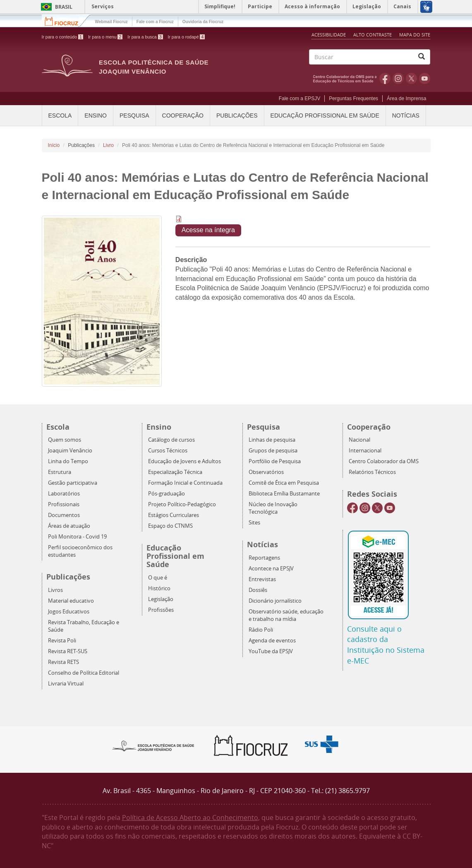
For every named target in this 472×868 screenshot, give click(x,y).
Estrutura (60, 472)
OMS (346, 78)
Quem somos (65, 440)
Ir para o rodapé (187, 37)
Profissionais (64, 504)
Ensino (96, 115)
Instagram (398, 78)
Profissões (161, 610)
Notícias (406, 115)
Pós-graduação (167, 494)
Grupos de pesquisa (273, 451)
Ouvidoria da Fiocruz (203, 22)
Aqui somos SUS (324, 744)
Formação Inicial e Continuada (185, 483)
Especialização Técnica (175, 472)
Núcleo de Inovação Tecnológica (273, 508)
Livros (55, 590)
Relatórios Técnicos (372, 472)
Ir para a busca (145, 37)
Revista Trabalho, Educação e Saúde (84, 626)
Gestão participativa (73, 483)
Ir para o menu (105, 37)
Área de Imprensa (406, 99)
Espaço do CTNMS (170, 526)
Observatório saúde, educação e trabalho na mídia (286, 615)
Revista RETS (63, 662)
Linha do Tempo (68, 461)
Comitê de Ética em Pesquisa (284, 483)
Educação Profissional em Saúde (325, 115)
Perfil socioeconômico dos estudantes (80, 551)
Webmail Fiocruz (111, 22)
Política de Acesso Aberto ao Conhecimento (190, 818)
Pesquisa (134, 115)
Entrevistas (262, 579)
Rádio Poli (261, 630)
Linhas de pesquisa (272, 440)
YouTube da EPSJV (271, 651)
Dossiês (258, 590)
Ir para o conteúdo (62, 37)
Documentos (64, 515)
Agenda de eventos (272, 641)
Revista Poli (62, 641)
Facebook (385, 78)
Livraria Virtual (66, 684)
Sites (254, 523)
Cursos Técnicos (168, 451)
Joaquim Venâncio (70, 451)
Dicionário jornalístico (275, 601)
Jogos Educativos (69, 612)
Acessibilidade (329, 35)
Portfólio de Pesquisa (275, 461)
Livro (108, 145)
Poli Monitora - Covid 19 (77, 537)
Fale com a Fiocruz (155, 22)
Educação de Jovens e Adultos (184, 461)
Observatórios (266, 472)
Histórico (159, 588)
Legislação (161, 599)
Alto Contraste (373, 35)
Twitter (411, 78)
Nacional (359, 440)
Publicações (237, 115)
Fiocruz (66, 20)
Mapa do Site (415, 35)
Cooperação (183, 115)
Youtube (425, 78)
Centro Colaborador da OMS (384, 461)
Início (54, 145)
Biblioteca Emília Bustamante (284, 494)
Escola (60, 115)
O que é (158, 578)
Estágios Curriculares (174, 515)
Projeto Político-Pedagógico (182, 504)
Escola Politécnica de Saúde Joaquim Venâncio (154, 67)
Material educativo (71, 601)
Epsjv (153, 745)
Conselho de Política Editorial (84, 673)
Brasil (55, 7)
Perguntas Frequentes (353, 99)
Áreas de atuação (69, 526)
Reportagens (264, 558)
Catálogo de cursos (171, 440)
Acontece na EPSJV (271, 569)
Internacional (365, 451)
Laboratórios (64, 494)
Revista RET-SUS (68, 651)
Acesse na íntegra (208, 230)
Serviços (103, 6)
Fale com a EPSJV (300, 99)
